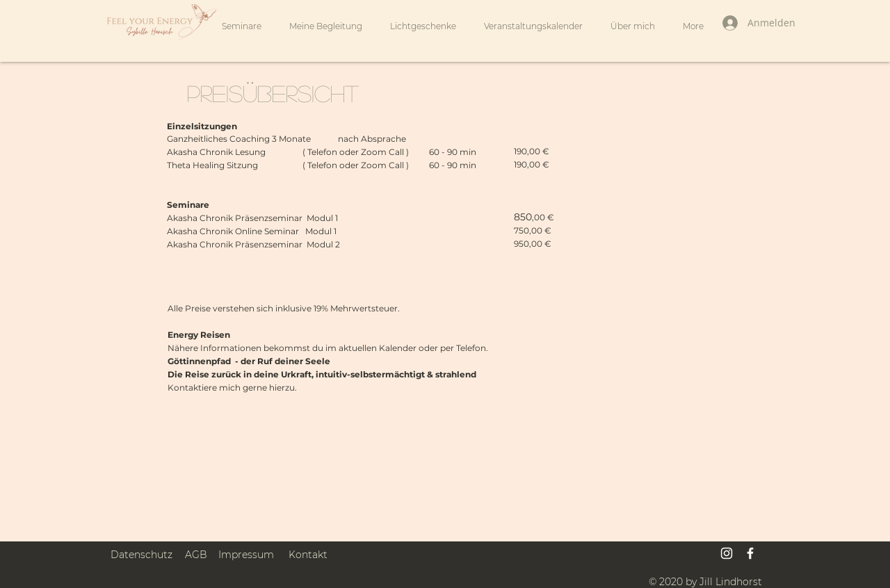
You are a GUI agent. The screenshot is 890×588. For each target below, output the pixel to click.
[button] (326, 26)
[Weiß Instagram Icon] (727, 553)
